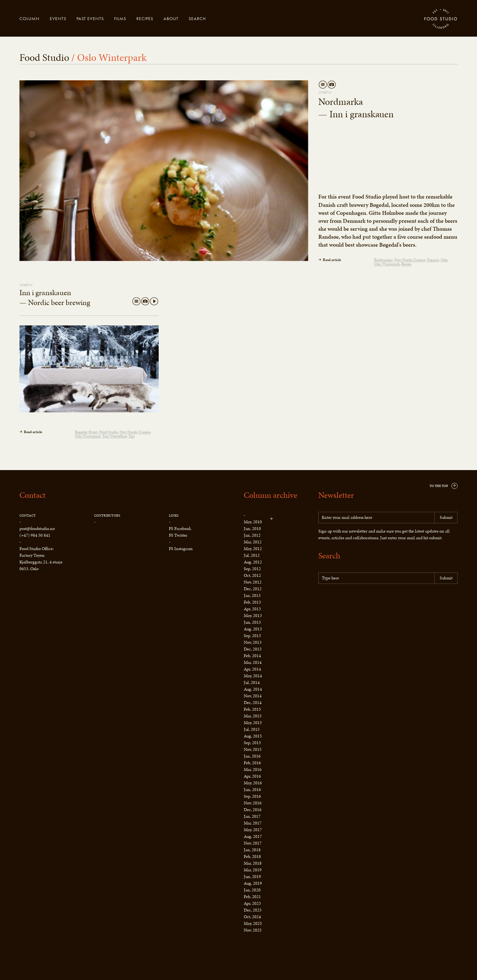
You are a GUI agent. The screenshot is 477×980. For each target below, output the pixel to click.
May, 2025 (253, 923)
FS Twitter (178, 535)
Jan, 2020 (252, 890)
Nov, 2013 (253, 642)
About (171, 18)
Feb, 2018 (252, 857)
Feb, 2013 (252, 602)
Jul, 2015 (252, 729)
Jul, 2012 (252, 555)
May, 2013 (253, 616)
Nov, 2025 (253, 930)
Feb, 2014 (252, 656)
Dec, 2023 (253, 910)
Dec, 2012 (253, 589)
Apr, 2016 (252, 776)
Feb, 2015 (252, 709)
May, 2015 (253, 723)
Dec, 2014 (253, 703)
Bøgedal (81, 432)
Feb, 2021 (252, 897)
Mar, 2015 (253, 716)
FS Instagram (181, 549)
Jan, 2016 (252, 756)
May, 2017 (253, 830)
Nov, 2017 (253, 843)
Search (197, 18)
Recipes (145, 18)
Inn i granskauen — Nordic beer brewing (55, 298)
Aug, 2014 (253, 689)
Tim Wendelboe (115, 436)
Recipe (406, 264)
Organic (433, 260)
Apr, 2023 (252, 903)
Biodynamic (383, 260)
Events (58, 18)
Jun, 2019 (252, 877)
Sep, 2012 (252, 569)
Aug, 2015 (253, 736)
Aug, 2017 (253, 836)
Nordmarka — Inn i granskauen (356, 108)
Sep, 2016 (252, 796)
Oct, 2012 (252, 575)
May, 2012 (253, 549)
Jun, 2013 (252, 622)
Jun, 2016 (252, 790)
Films (120, 18)
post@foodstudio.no (37, 529)
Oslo (444, 260)
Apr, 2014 (252, 669)
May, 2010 (253, 522)
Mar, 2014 (253, 662)
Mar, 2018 (253, 863)
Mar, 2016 (253, 769)
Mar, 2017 (253, 823)
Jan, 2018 (252, 850)
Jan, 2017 (252, 816)
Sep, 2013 (252, 636)
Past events (90, 18)
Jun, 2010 (252, 529)
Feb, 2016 (252, 763)
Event (93, 432)
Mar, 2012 (253, 542)
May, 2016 (253, 783)
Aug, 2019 (253, 883)
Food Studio (441, 19)
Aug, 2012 (253, 562)
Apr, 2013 (252, 609)
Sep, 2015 (252, 743)
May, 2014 (253, 676)
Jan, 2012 (252, 535)
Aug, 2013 (253, 629)
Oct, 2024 (252, 917)
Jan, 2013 (252, 595)
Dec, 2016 (253, 810)
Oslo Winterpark (387, 264)
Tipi (131, 436)
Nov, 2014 (253, 696)
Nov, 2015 (253, 749)
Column (29, 18)
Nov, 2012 (253, 582)
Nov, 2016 (253, 803)
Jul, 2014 (252, 682)
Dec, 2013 (253, 649)
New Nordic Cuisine (410, 260)
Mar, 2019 (253, 870)
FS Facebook (180, 529)
